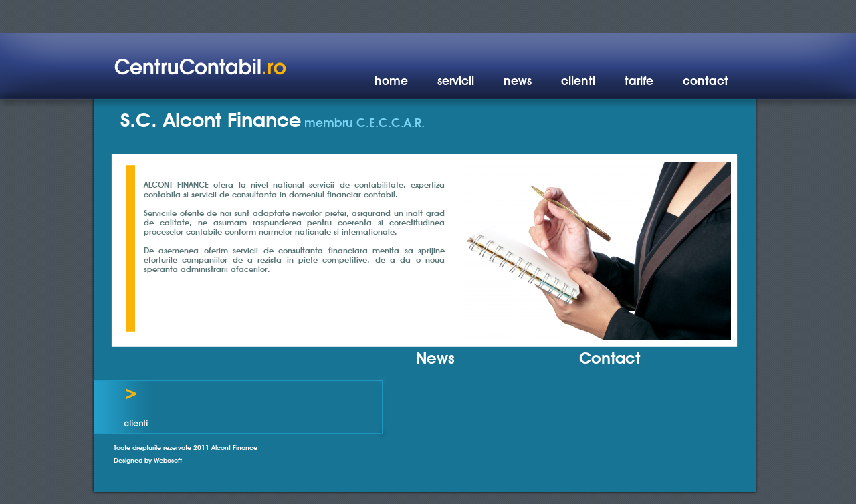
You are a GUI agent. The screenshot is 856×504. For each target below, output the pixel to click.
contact (706, 81)
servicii (456, 81)
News (435, 358)
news (518, 81)
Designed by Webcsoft (148, 460)
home (391, 81)
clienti (578, 81)
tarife (639, 81)
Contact (610, 358)
